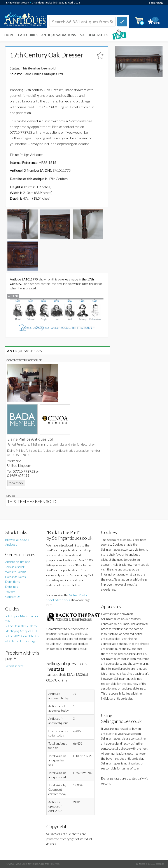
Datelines (12, 587)
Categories (28, 35)
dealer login (156, 3)
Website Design (16, 572)
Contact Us (13, 597)
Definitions (13, 582)
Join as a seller (15, 567)
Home (9, 35)
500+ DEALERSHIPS (94, 35)
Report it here (14, 666)
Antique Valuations (59, 35)
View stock (16, 483)
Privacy (10, 592)
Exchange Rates (16, 577)
